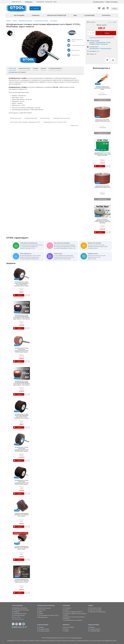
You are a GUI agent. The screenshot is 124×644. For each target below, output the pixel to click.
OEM (75, 15)
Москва (66, 629)
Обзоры (41, 614)
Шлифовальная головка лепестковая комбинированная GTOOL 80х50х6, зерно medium (21, 482)
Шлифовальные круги (31, 118)
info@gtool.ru (29, 2)
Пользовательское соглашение (73, 620)
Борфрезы (16, 612)
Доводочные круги (16, 118)
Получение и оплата (95, 608)
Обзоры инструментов (56, 15)
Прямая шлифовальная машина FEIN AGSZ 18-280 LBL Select (102, 88)
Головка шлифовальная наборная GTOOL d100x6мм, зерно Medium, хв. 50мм (22, 581)
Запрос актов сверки (95, 610)
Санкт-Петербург (69, 627)
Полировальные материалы (21, 610)
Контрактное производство (97, 612)
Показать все (74, 126)
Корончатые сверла (19, 615)
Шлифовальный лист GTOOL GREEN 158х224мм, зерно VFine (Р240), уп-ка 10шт (102, 154)
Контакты (106, 15)
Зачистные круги (45, 118)
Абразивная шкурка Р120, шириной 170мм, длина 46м (102, 120)
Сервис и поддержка (112, 2)
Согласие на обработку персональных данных (75, 614)
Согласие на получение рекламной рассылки (74, 618)
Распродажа (19, 15)
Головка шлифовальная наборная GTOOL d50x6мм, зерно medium (21, 548)
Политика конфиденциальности (73, 612)
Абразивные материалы (20, 608)
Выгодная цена (43, 617)
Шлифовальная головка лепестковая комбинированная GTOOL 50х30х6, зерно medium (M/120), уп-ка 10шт (21, 350)
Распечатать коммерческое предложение (102, 37)
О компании (89, 15)
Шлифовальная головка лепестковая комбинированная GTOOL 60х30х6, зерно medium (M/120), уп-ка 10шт (21, 449)
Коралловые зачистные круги (62, 118)
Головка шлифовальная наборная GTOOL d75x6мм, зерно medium (22, 515)
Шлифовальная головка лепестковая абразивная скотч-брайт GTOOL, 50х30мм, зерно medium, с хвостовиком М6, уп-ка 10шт (21, 317)
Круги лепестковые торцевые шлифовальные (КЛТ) (25, 122)
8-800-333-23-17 (19, 627)
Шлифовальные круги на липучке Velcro (55, 122)
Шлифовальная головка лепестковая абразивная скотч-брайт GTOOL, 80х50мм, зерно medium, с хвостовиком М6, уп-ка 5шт (22, 383)
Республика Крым (44, 631)
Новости (66, 610)
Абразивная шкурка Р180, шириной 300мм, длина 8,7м (102, 187)
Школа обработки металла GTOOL (49, 615)
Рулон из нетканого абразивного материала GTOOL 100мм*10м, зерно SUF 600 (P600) (102, 221)
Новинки (36, 15)
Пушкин (66, 631)
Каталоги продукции (45, 608)
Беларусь (41, 627)
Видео (40, 612)
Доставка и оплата (98, 2)
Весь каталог (17, 617)
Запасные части (19, 619)
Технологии (42, 610)
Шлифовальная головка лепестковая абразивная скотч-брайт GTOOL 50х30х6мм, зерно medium (21, 284)
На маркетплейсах (44, 629)
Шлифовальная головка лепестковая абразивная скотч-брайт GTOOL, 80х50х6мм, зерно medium (22, 416)
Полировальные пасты (20, 614)
